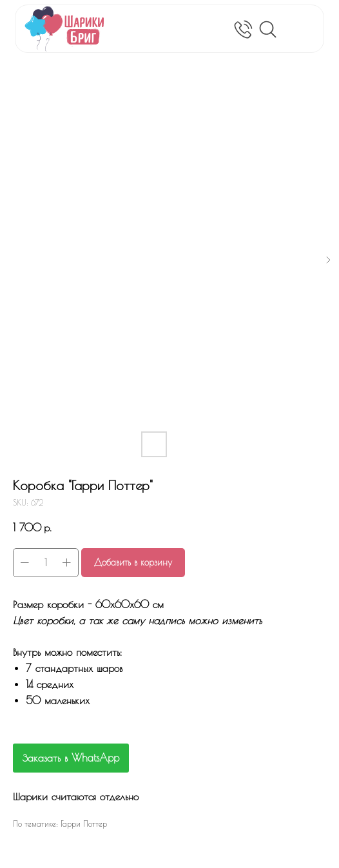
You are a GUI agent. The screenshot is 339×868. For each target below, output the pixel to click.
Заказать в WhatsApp (71, 758)
